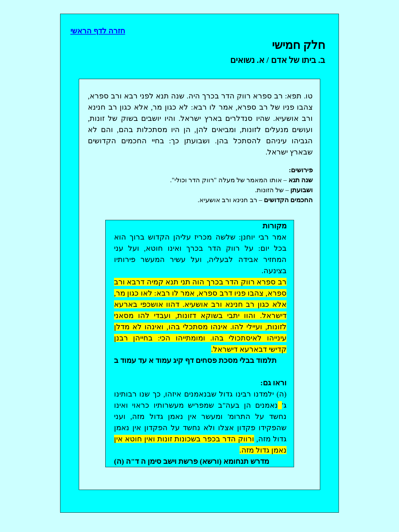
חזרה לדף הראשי (98, 31)
